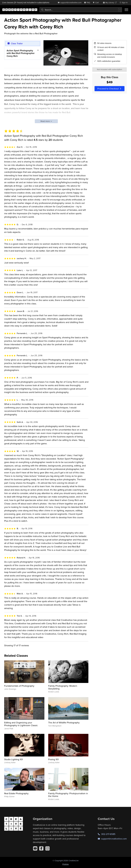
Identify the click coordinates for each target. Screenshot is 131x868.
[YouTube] (35, 848)
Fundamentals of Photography (19, 686)
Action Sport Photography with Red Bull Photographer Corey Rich (21, 53)
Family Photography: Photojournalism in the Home (68, 795)
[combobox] (81, 10)
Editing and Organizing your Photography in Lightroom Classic (21, 724)
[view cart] (96, 2)
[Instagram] (47, 848)
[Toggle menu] (126, 10)
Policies (66, 864)
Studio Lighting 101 (13, 759)
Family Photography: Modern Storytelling (63, 687)
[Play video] (66, 53)
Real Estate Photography (16, 793)
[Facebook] (41, 848)
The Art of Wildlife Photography (64, 723)
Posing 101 (53, 759)
